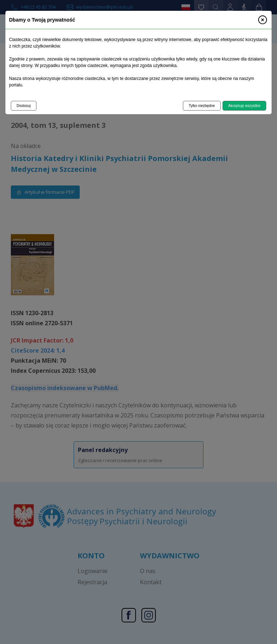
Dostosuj (24, 106)
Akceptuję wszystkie (244, 106)
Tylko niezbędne (202, 106)
